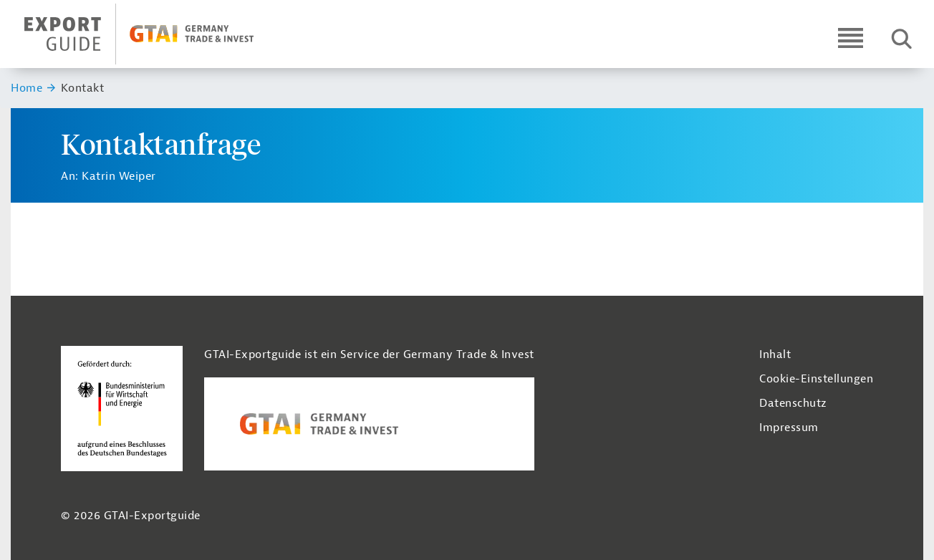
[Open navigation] (851, 38)
